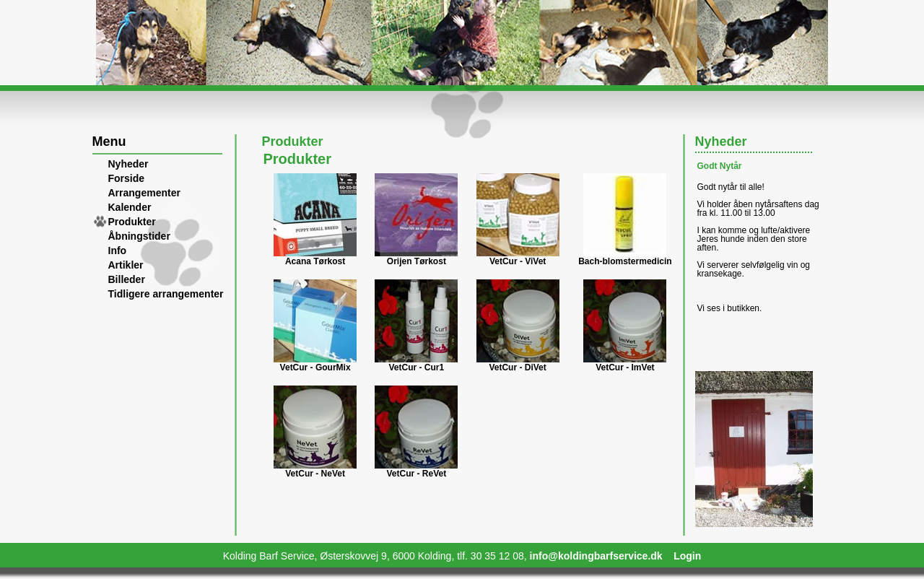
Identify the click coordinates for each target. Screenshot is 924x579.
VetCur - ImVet (625, 367)
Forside (127, 178)
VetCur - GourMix (315, 367)
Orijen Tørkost (417, 261)
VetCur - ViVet (518, 261)
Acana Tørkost (315, 261)
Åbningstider (139, 236)
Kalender (130, 207)
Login (687, 556)
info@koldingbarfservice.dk (596, 556)
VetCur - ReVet (417, 474)
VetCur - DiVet (517, 367)
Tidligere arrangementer (166, 294)
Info (118, 251)
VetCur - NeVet (315, 474)
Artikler (126, 265)
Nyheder (128, 164)
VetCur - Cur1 (417, 367)
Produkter (132, 222)
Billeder (127, 279)
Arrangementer (144, 193)
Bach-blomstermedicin (625, 261)
